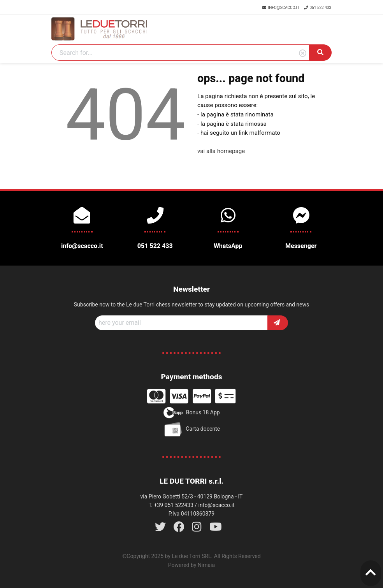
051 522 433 (318, 8)
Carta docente (191, 429)
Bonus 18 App (191, 413)
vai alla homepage (221, 151)
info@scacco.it (281, 8)
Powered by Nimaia (191, 565)
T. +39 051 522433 (171, 505)
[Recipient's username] (181, 323)
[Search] (180, 53)
